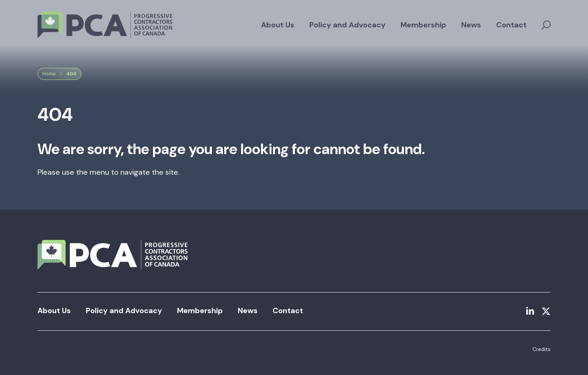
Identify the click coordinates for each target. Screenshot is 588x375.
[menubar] (394, 25)
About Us (278, 25)
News (471, 25)
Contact (511, 25)
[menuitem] (278, 25)
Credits (541, 349)
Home (49, 74)
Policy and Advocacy (347, 25)
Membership (423, 25)
